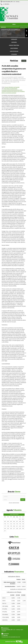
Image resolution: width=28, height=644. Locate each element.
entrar (23, 500)
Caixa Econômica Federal (14, 548)
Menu (14, 24)
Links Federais (14, 48)
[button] (27, 31)
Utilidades (14, 54)
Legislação (14, 39)
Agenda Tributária (14, 45)
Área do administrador (14, 503)
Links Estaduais (14, 51)
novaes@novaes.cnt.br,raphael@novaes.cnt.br (11, 637)
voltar (24, 61)
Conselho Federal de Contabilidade (14, 559)
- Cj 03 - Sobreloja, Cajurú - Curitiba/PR (15, 2)
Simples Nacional (14, 554)
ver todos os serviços (24, 27)
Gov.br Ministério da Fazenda (12, 87)
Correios (14, 564)
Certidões (14, 42)
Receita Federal (14, 543)
